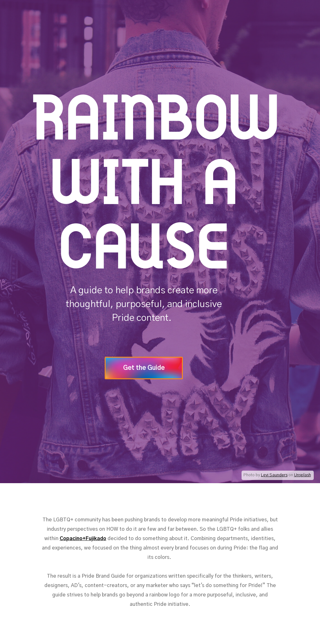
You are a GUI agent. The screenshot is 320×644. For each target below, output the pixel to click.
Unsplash (302, 475)
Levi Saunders (274, 475)
